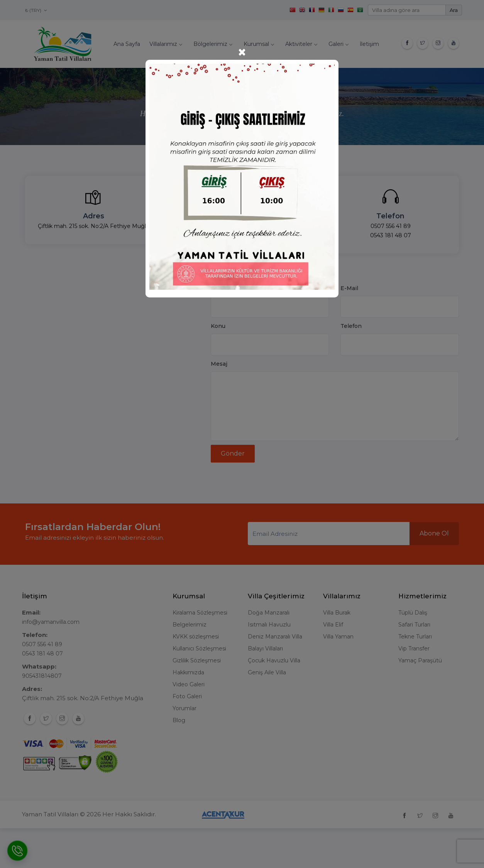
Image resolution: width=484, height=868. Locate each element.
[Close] (242, 52)
